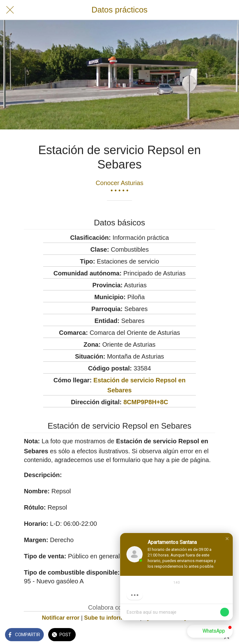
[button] (227, 539)
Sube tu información (111, 618)
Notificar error (61, 618)
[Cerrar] (10, 10)
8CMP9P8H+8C (146, 402)
